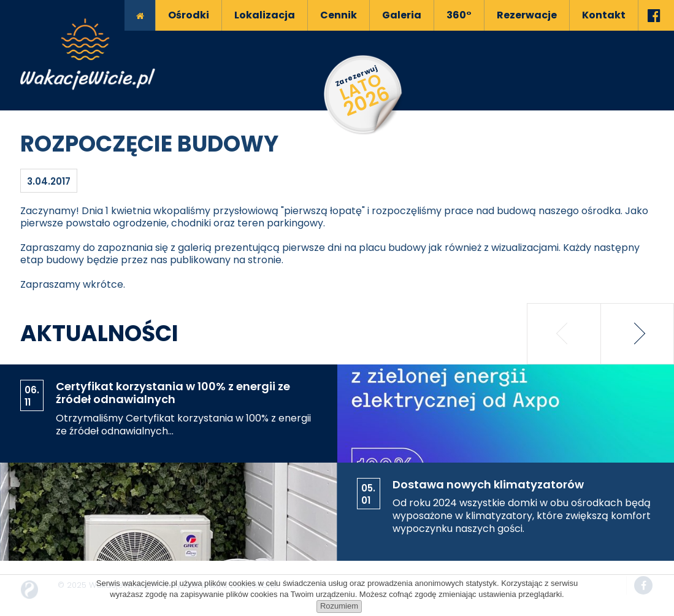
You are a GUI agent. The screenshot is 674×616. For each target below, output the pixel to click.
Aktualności (99, 333)
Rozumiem (339, 606)
